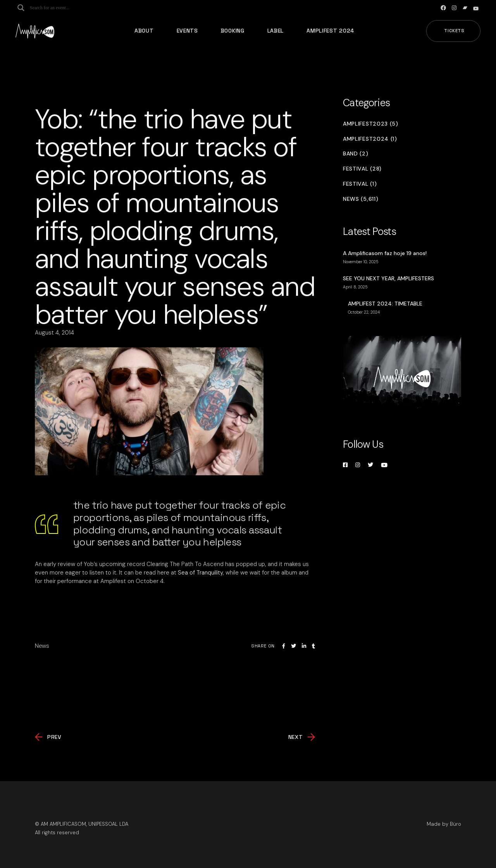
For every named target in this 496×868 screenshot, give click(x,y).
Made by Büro (444, 824)
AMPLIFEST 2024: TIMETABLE (385, 304)
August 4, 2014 (54, 333)
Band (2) (356, 154)
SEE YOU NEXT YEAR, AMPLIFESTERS (388, 278)
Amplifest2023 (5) (371, 124)
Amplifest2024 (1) (370, 139)
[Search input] (60, 8)
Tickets (454, 31)
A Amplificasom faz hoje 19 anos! (385, 253)
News (42, 646)
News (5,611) (361, 199)
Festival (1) (360, 184)
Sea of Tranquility (200, 573)
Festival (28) (362, 169)
